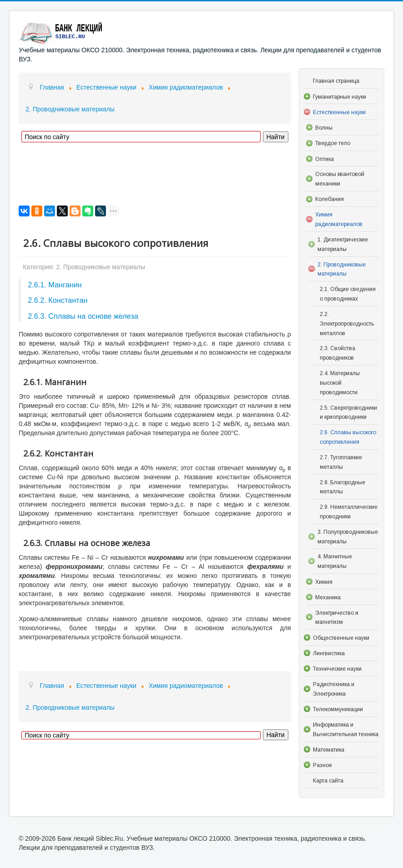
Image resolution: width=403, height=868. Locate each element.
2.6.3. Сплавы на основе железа (83, 316)
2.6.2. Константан (58, 300)
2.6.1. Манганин (55, 285)
